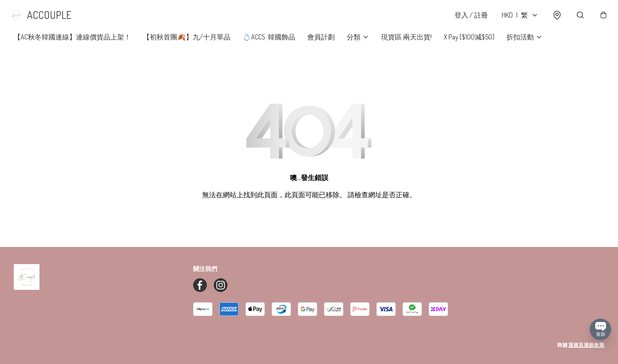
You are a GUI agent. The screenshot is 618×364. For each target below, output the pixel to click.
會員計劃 (321, 43)
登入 (467, 18)
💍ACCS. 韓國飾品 (269, 43)
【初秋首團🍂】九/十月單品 (187, 43)
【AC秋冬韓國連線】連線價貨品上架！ (72, 43)
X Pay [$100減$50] (469, 43)
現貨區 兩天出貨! (406, 43)
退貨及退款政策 (586, 345)
